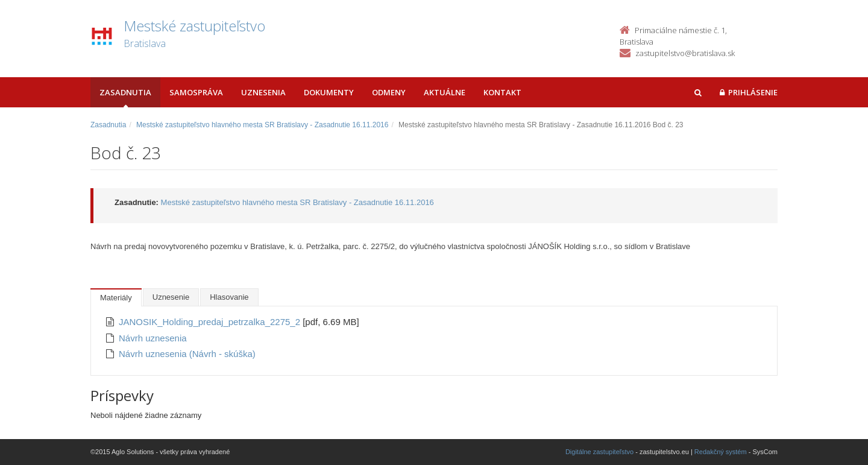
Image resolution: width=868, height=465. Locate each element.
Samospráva (196, 92)
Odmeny (389, 92)
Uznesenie (171, 297)
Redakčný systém (721, 452)
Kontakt (502, 92)
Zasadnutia (125, 92)
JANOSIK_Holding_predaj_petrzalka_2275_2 (211, 322)
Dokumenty (329, 92)
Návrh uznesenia (153, 338)
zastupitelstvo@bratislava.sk (685, 53)
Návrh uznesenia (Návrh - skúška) (187, 354)
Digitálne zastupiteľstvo (599, 452)
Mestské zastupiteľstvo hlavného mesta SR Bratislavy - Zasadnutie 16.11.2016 (262, 125)
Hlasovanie (229, 297)
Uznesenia (263, 92)
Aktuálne (445, 92)
